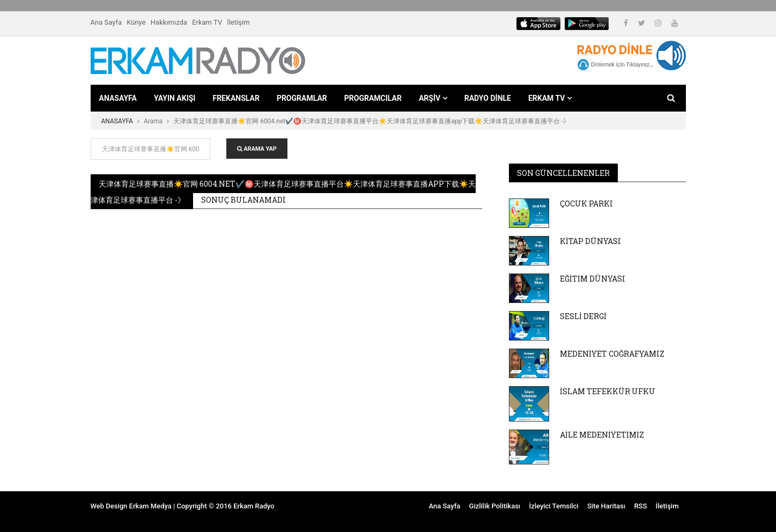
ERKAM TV (550, 98)
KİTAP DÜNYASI (590, 241)
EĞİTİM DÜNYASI (593, 279)
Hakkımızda (169, 22)
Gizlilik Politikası (495, 506)
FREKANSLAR (236, 98)
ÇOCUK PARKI (586, 204)
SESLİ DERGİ (583, 316)
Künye (136, 22)
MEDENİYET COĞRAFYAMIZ (612, 354)
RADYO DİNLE (488, 98)
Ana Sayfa (106, 22)
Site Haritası (606, 506)
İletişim (238, 22)
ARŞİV (433, 98)
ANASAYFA (118, 98)
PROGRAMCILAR (373, 98)
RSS (640, 506)
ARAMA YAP (257, 149)
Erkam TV (207, 22)
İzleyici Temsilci (553, 506)
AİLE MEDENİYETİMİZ (602, 435)
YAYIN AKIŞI (175, 98)
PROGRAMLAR (302, 98)
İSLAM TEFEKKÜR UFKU (608, 391)
